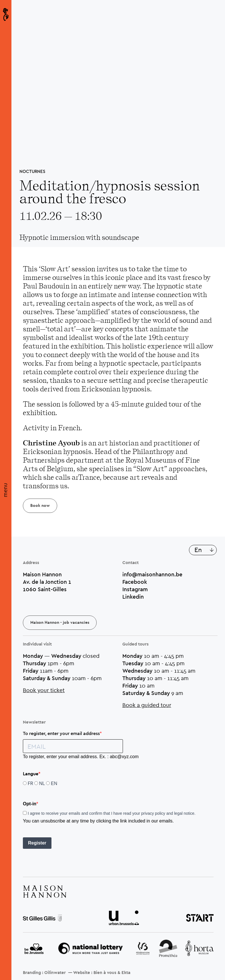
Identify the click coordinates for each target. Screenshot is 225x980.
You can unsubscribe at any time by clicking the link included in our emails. (98, 821)
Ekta (126, 973)
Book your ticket (44, 690)
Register (37, 843)
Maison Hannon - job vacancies (60, 623)
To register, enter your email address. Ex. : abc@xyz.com (81, 757)
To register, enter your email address (61, 733)
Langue (31, 774)
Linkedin (133, 597)
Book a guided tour (147, 705)
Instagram (135, 589)
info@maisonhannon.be (152, 574)
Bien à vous (105, 973)
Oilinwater (55, 973)
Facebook (135, 582)
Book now (40, 506)
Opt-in (30, 804)
